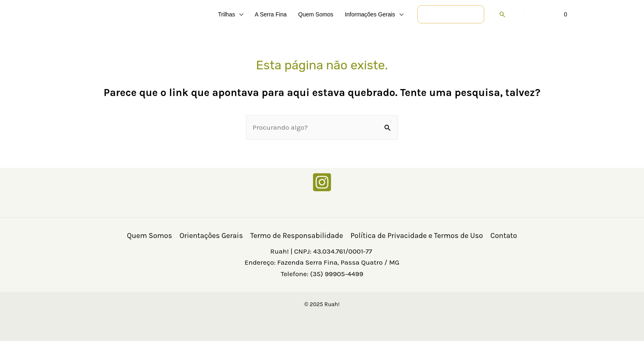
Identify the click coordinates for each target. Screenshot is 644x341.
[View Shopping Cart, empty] (554, 14)
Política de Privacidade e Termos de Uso (417, 236)
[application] (239, 14)
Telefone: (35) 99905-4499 (322, 274)
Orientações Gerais (211, 236)
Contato (504, 236)
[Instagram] (322, 182)
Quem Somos (149, 236)
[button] (451, 14)
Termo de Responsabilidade (297, 236)
